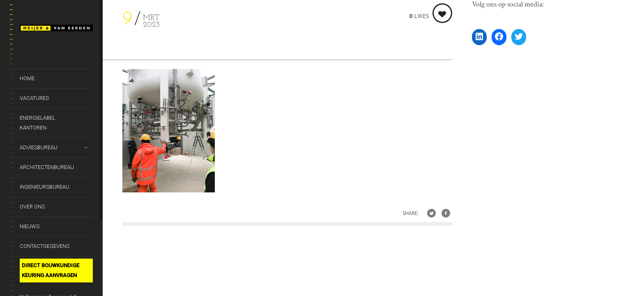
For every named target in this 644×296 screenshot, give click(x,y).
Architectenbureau (47, 167)
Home (27, 78)
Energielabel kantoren (38, 123)
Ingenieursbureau (45, 187)
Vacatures (34, 98)
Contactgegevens (45, 246)
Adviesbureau (39, 147)
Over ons (32, 207)
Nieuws (30, 226)
